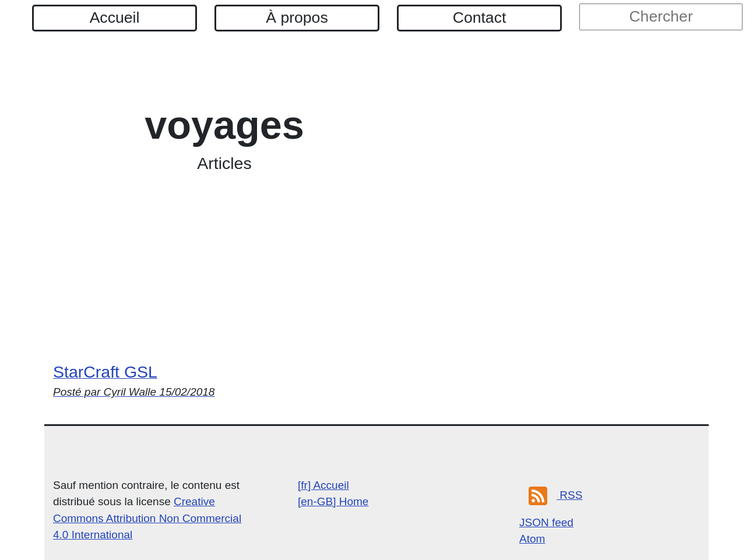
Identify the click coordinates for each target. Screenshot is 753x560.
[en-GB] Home (333, 501)
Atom (532, 539)
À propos (297, 17)
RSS (555, 495)
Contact (480, 17)
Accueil (115, 17)
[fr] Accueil (323, 485)
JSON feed (546, 522)
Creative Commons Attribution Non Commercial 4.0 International (147, 518)
